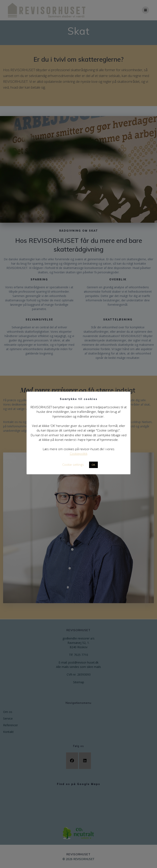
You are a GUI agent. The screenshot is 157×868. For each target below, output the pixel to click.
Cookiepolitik (79, 454)
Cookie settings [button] (73, 465)
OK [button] (93, 465)
